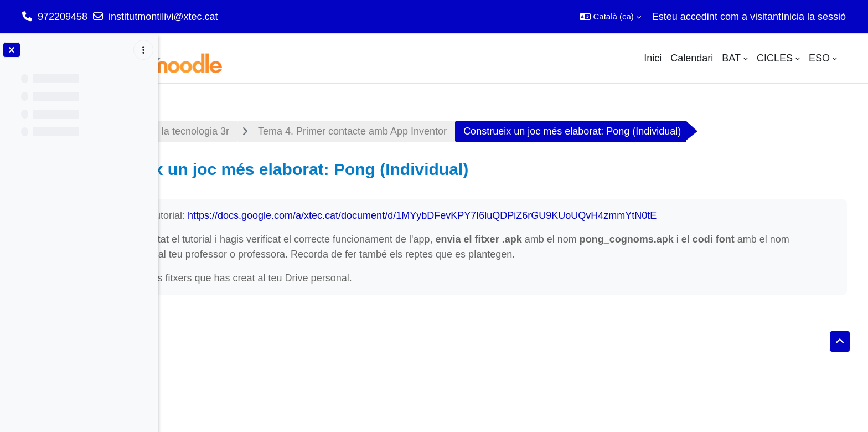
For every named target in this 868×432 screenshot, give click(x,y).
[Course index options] (143, 50)
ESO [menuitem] (819, 58)
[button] (610, 17)
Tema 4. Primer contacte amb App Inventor (475, 131)
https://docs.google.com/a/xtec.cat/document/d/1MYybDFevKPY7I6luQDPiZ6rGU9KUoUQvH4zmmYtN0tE (545, 215)
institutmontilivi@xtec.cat (163, 17)
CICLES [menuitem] (775, 58)
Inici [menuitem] (653, 58)
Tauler (192, 131)
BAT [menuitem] (731, 58)
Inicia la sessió (813, 17)
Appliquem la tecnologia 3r (293, 131)
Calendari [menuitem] (692, 58)
